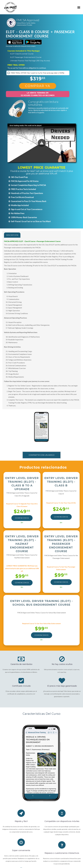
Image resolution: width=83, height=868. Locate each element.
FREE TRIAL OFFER (16, 65)
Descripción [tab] (12, 235)
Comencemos (22, 518)
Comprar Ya (38, 86)
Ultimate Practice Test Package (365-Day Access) (30, 61)
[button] (42, 143)
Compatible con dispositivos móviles (62, 821)
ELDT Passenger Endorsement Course (26, 57)
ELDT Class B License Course (22, 54)
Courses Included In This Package (24, 51)
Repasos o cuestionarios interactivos (62, 853)
